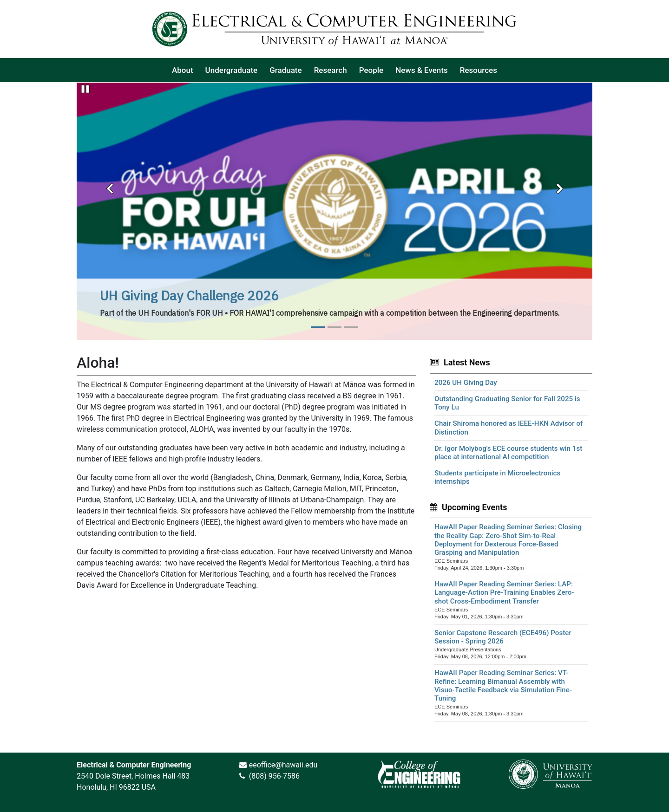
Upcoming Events (474, 507)
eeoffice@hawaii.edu (283, 765)
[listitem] (183, 70)
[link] (419, 774)
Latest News (467, 362)
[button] (109, 185)
